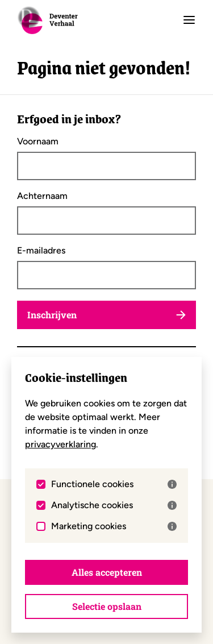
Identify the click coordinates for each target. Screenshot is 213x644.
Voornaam (38, 142)
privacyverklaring (60, 444)
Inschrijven (106, 315)
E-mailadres (41, 251)
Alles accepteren (107, 572)
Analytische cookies (114, 505)
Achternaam (42, 196)
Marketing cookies (114, 526)
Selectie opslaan (107, 606)
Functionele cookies (114, 484)
